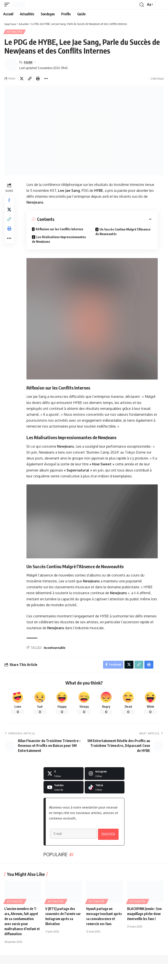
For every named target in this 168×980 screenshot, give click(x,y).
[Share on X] (22, 79)
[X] (64, 775)
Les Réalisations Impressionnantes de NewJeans (59, 240)
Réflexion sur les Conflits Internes (60, 230)
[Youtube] (64, 789)
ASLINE (29, 63)
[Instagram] (105, 775)
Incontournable (55, 648)
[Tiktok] (105, 789)
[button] (8, 4)
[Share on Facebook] (10, 201)
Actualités (15, 32)
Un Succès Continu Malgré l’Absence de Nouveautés (123, 232)
